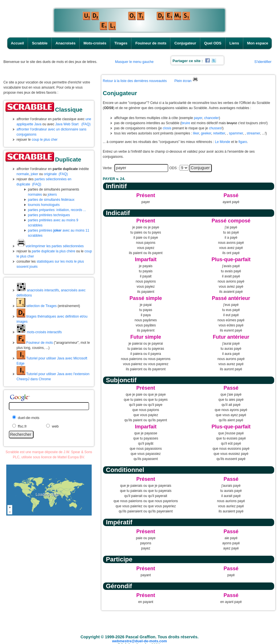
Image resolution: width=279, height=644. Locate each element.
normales (35, 195)
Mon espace (258, 43)
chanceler (212, 118)
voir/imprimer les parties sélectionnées (50, 246)
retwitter (219, 133)
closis (167, 128)
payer (198, 118)
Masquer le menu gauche (134, 62)
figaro (243, 142)
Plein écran (186, 81)
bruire (186, 123)
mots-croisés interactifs (39, 332)
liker (196, 133)
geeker (206, 133)
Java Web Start (67, 124)
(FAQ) (86, 124)
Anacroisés (65, 43)
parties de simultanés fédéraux (51, 200)
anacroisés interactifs (38, 290)
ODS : (174, 168)
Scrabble (40, 43)
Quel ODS (213, 43)
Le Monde (222, 142)
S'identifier (263, 62)
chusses (215, 128)
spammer (236, 133)
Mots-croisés (95, 43)
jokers (52, 195)
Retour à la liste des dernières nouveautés (135, 81)
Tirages (121, 43)
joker (34, 174)
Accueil (17, 43)
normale (23, 174)
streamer (254, 133)
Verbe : (108, 168)
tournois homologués (44, 205)
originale (50, 174)
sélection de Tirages (37, 306)
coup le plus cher (45, 140)
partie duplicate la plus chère (53, 251)
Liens (234, 43)
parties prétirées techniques (49, 215)
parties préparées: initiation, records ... (57, 210)
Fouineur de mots (151, 43)
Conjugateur (185, 43)
